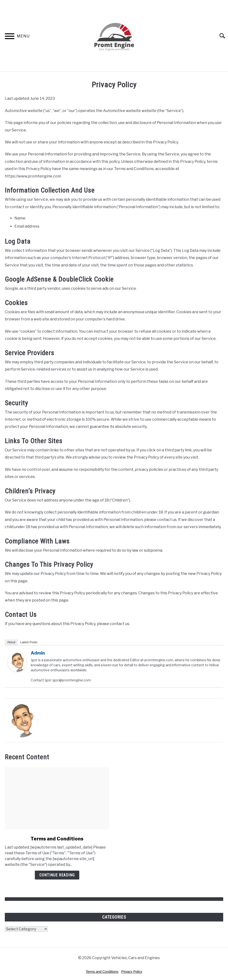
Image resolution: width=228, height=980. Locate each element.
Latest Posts (29, 642)
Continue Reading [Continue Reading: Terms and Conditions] (57, 875)
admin (38, 653)
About (11, 642)
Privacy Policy (132, 972)
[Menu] (10, 37)
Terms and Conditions (57, 839)
